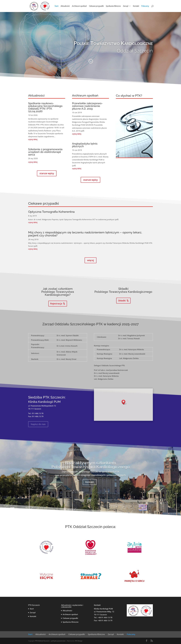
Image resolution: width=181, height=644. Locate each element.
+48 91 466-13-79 (105, 620)
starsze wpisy (47, 173)
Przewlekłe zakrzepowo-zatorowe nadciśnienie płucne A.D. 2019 (87, 106)
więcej (90, 260)
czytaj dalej (33, 139)
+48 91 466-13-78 (105, 617)
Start (56, 6)
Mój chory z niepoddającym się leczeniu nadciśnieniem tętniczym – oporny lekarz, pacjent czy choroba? (85, 234)
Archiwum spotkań (79, 6)
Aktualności (65, 6)
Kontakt (136, 6)
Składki (122, 301)
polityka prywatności (58, 641)
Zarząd (126, 6)
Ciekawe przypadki (96, 6)
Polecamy (145, 6)
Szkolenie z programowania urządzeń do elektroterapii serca (45, 152)
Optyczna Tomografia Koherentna (51, 212)
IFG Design (79, 641)
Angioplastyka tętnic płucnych (85, 145)
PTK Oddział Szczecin (42, 641)
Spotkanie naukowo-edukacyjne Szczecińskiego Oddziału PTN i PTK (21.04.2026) (45, 107)
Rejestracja (56, 304)
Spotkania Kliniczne (113, 6)
